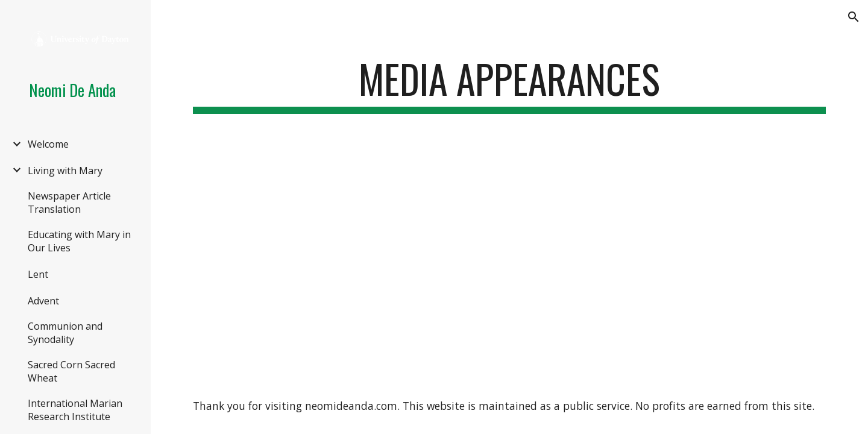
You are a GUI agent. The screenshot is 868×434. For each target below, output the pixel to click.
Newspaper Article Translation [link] (69, 203)
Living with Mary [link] (65, 171)
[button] (854, 17)
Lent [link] (38, 274)
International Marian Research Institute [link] (75, 410)
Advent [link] (43, 301)
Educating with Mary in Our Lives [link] (79, 241)
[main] (510, 85)
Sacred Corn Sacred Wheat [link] (71, 371)
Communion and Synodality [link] (65, 333)
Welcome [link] (48, 144)
